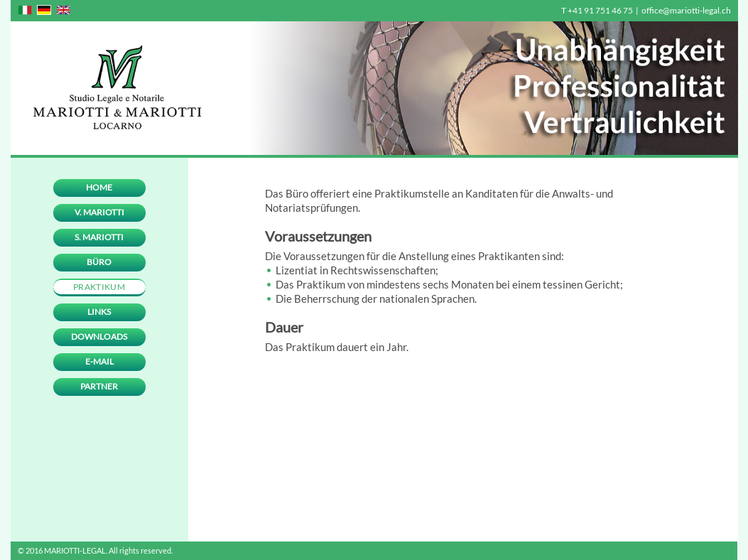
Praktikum (99, 287)
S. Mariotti (99, 237)
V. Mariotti (99, 212)
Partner (99, 386)
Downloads (99, 336)
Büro (99, 262)
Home (99, 187)
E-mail (99, 361)
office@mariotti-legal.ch (686, 10)
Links (99, 312)
